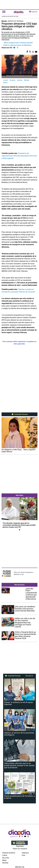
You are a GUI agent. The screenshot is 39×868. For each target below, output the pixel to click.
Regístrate (20, 846)
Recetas (5, 863)
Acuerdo (12, 80)
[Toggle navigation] (4, 12)
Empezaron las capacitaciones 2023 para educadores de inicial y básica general (19, 156)
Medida (27, 80)
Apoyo (5, 83)
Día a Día (6, 858)
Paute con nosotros (20, 849)
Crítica (5, 855)
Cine (24, 855)
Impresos (25, 853)
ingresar (33, 12)
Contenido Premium (19, 414)
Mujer (4, 860)
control (6, 80)
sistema (20, 80)
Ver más (29, 676)
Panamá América (9, 853)
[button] (4, 514)
